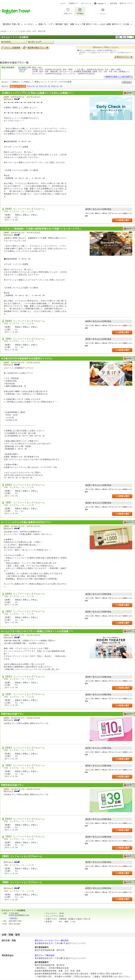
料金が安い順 (33, 86)
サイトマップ (86, 3)
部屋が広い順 (57, 86)
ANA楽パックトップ (9, 31)
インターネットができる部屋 (59, 82)
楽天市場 (113, 3)
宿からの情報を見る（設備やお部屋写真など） (99, 50)
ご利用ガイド (73, 3)
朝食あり (16, 82)
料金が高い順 (45, 86)
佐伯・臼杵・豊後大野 (36, 31)
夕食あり (27, 82)
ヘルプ (63, 3)
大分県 (22, 31)
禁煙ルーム (39, 82)
